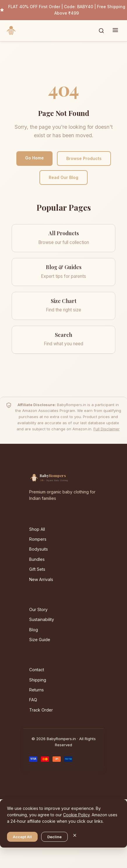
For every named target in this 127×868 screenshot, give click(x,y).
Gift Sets (37, 569)
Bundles (37, 559)
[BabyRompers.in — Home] (11, 31)
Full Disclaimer (107, 429)
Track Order (41, 710)
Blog (34, 630)
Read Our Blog (63, 177)
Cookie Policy (76, 815)
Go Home (34, 158)
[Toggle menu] (115, 31)
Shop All (37, 529)
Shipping (38, 680)
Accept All (22, 837)
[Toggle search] (101, 31)
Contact (37, 670)
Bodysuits (39, 549)
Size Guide (40, 640)
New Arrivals (41, 579)
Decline (54, 837)
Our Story (38, 609)
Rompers (38, 539)
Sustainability (42, 619)
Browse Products (84, 158)
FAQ (33, 700)
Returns (36, 690)
